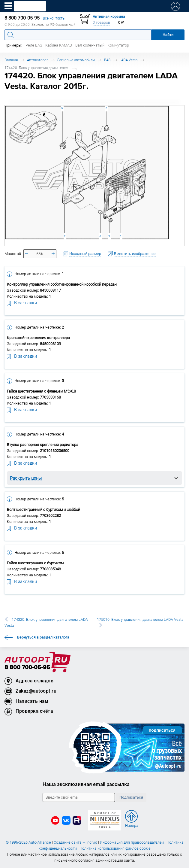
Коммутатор (118, 45)
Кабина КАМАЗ (59, 45)
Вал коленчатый (90, 45)
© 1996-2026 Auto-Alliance (28, 842)
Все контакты (54, 18)
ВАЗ (107, 60)
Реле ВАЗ (34, 45)
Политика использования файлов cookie (115, 848)
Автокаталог (37, 60)
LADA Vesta (128, 60)
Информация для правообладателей (132, 842)
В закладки (22, 302)
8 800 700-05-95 (27, 668)
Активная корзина (109, 16)
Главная (11, 60)
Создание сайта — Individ (75, 842)
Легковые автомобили (76, 60)
